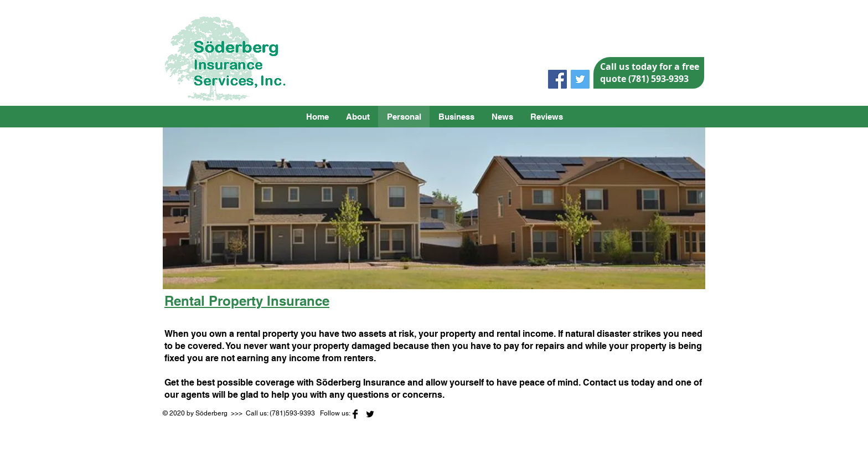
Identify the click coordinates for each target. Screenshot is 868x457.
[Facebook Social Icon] (557, 79)
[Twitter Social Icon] (580, 79)
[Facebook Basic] (355, 414)
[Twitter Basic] (370, 414)
